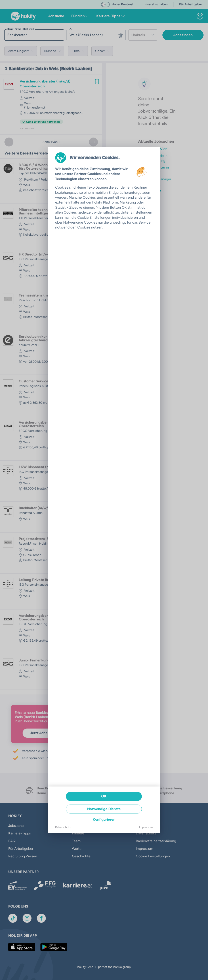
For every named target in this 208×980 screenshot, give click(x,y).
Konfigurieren (104, 819)
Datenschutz (63, 827)
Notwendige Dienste (104, 809)
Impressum (146, 827)
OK (104, 796)
